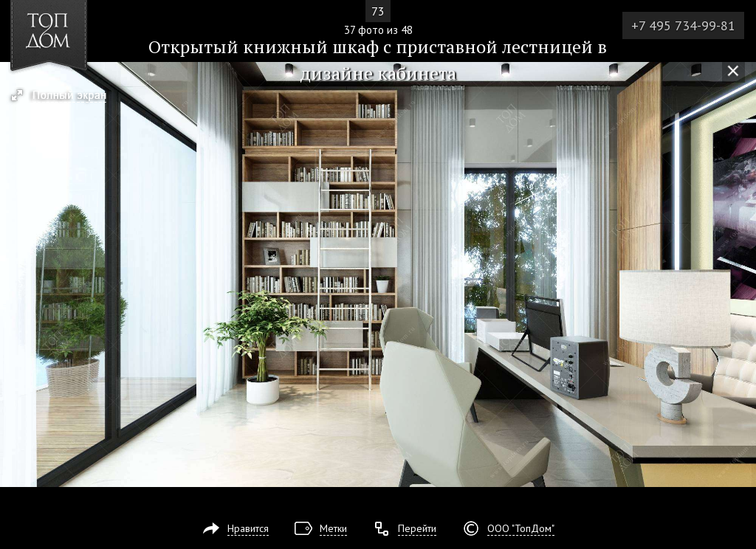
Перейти (417, 528)
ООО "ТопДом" (521, 528)
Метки (333, 528)
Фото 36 (16, 274)
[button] (65, 97)
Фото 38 (740, 274)
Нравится (248, 528)
